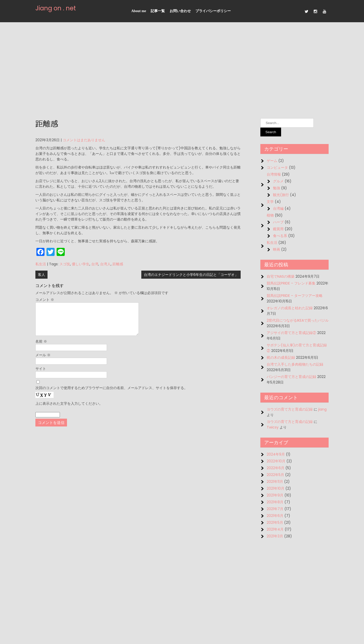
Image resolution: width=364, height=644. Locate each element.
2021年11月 (275, 482)
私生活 (41, 264)
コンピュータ (277, 168)
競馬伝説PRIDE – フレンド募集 (291, 283)
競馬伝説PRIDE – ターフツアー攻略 (295, 296)
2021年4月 (275, 529)
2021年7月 (275, 509)
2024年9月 (276, 454)
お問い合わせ (180, 11)
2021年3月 (275, 536)
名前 (41, 347)
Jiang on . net (56, 8)
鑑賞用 (278, 229)
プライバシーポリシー (213, 11)
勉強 (277, 188)
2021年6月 (275, 516)
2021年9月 (275, 495)
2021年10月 (276, 488)
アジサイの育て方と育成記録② (291, 333)
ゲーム (272, 161)
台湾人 (105, 264)
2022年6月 (276, 468)
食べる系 (280, 236)
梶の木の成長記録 (281, 357)
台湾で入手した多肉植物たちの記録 (295, 364)
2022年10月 (276, 461)
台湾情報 (274, 174)
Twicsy (273, 427)
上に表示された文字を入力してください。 (69, 410)
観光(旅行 (281, 195)
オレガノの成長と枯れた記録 (290, 308)
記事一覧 (158, 11)
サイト (41, 375)
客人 (41, 275)
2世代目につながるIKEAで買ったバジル (298, 320)
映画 (277, 249)
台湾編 (278, 208)
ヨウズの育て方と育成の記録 (290, 409)
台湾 (95, 264)
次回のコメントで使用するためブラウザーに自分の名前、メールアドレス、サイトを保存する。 (111, 394)
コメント (45, 300)
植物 (270, 215)
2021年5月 (275, 522)
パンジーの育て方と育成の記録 (291, 377)
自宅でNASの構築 (281, 276)
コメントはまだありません (84, 140)
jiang (322, 409)
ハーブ (278, 222)
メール (43, 361)
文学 (270, 202)
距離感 (118, 264)
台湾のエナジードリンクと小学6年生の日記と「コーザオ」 (191, 275)
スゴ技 (65, 264)
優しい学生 (81, 264)
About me (139, 11)
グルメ (278, 181)
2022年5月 (275, 475)
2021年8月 (275, 502)
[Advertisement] (182, 70)
